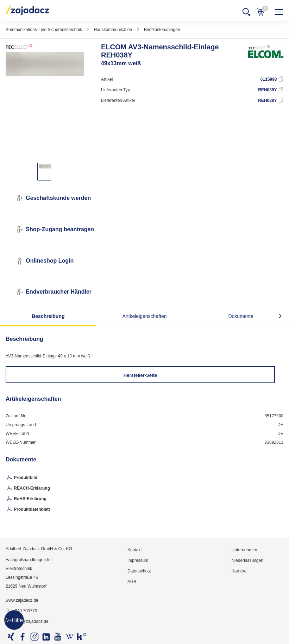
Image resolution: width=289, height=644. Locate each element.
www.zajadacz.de (22, 600)
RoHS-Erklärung (26, 499)
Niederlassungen (247, 560)
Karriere (239, 571)
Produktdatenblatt (28, 510)
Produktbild (21, 478)
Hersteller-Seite (140, 375)
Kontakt (135, 550)
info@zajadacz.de (27, 622)
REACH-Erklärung (28, 489)
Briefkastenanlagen (162, 30)
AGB (132, 582)
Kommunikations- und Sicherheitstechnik (44, 30)
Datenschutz (139, 571)
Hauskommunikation (113, 30)
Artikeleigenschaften (144, 316)
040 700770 (21, 611)
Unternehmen (244, 550)
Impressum (138, 560)
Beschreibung (48, 316)
